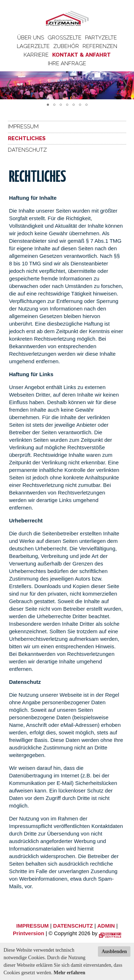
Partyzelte (101, 38)
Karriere (36, 55)
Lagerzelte (33, 46)
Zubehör (66, 46)
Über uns (31, 38)
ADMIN (106, 926)
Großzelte (64, 38)
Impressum (23, 127)
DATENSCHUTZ (73, 926)
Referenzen (100, 46)
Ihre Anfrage (67, 63)
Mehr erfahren (70, 973)
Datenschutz (27, 150)
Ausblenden (114, 951)
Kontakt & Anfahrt (81, 55)
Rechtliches (27, 138)
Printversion (29, 933)
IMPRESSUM (33, 926)
